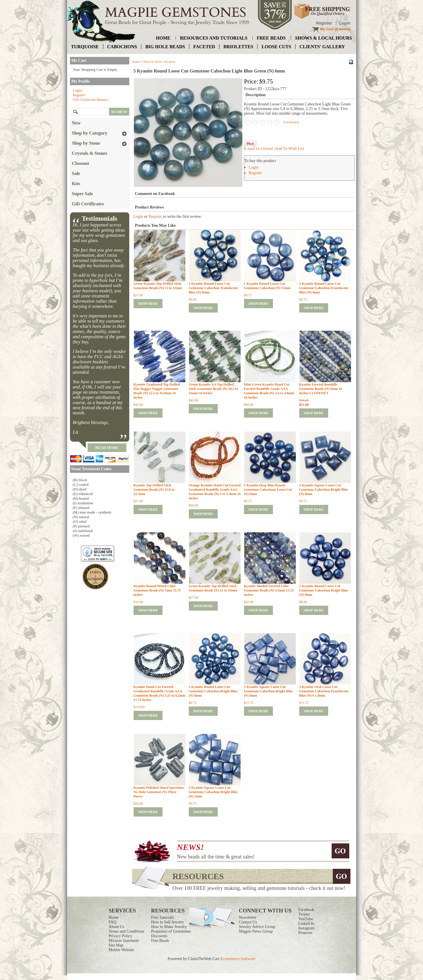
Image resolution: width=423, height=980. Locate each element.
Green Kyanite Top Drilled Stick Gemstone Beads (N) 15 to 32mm (158, 286)
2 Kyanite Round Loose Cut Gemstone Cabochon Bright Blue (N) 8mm (324, 590)
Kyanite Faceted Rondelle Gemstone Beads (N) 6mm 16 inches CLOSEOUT (321, 389)
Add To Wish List (290, 149)
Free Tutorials (162, 917)
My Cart (327, 29)
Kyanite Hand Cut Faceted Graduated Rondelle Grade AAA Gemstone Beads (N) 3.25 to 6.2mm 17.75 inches (160, 693)
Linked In (306, 924)
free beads (271, 38)
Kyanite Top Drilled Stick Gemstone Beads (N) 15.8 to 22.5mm (154, 490)
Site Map (116, 945)
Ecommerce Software (238, 959)
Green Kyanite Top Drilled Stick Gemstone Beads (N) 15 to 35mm (213, 588)
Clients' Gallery (322, 47)
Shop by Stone (152, 62)
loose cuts (276, 47)
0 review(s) (291, 122)
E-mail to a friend (258, 149)
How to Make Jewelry (169, 927)
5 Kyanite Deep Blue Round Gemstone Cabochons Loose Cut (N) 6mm (268, 490)
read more (107, 448)
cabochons (122, 47)
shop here (148, 304)
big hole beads (165, 47)
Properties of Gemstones (171, 931)
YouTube (305, 919)
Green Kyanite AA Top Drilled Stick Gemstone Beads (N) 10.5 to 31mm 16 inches (214, 389)
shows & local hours (324, 38)
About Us (117, 927)
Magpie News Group (256, 931)
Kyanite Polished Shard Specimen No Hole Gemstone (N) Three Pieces (159, 792)
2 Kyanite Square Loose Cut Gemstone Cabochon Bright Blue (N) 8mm (324, 490)
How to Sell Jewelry (168, 922)
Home (136, 62)
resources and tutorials (214, 38)
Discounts (159, 936)
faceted (204, 47)
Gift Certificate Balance (91, 100)
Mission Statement (124, 941)
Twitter (304, 914)
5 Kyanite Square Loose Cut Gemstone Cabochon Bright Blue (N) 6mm (268, 691)
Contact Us (248, 922)
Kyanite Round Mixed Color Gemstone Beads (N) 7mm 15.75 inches (157, 590)
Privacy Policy (121, 936)
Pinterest (305, 933)
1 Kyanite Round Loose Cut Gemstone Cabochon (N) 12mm (267, 286)
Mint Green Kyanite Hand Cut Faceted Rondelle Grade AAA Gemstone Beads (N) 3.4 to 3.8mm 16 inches (269, 391)
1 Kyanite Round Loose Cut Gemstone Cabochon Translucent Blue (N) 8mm (213, 288)
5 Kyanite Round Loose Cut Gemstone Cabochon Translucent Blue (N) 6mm (324, 288)
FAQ (113, 922)
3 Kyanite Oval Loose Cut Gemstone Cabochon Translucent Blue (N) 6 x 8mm (324, 691)
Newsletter (248, 917)
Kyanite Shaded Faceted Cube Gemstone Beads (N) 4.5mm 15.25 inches (269, 590)
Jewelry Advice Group (257, 927)
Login (345, 23)
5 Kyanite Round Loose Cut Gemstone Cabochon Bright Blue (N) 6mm (213, 691)
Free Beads (160, 941)
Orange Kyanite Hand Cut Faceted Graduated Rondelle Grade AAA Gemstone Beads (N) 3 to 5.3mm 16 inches (215, 492)
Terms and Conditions (126, 931)
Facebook (306, 910)
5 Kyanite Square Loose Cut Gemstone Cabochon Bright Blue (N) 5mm (213, 792)
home (163, 38)
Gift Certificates (88, 204)
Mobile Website (121, 950)
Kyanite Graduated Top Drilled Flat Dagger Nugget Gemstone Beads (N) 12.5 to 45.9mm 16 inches (157, 391)
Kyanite (170, 62)
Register (324, 23)
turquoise (85, 47)
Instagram (306, 928)
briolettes (238, 47)
